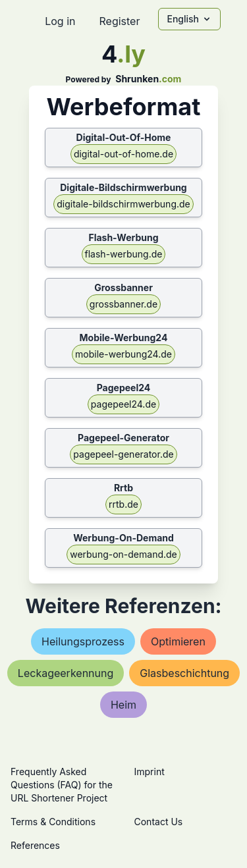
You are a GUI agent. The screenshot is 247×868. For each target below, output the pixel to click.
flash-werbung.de (124, 254)
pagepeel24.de (123, 404)
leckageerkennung (66, 673)
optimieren (178, 641)
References (35, 845)
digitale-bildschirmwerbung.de (123, 204)
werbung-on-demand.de (123, 554)
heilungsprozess (83, 641)
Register (119, 21)
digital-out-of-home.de (123, 154)
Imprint (150, 772)
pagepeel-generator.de (123, 454)
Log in (60, 21)
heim (123, 705)
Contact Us (159, 822)
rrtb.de (123, 504)
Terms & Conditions (53, 822)
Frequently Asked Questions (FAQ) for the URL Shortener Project (62, 785)
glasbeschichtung (184, 673)
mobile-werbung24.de (123, 354)
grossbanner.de (123, 304)
